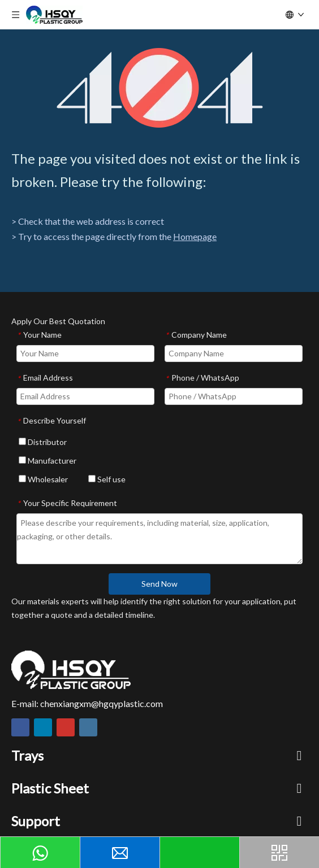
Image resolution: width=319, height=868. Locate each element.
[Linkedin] (43, 727)
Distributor (43, 442)
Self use (107, 479)
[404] (160, 88)
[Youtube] (66, 727)
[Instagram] (88, 727)
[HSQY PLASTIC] (71, 670)
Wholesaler (43, 479)
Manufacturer (48, 461)
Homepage (195, 236)
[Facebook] (20, 727)
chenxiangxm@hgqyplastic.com (102, 703)
